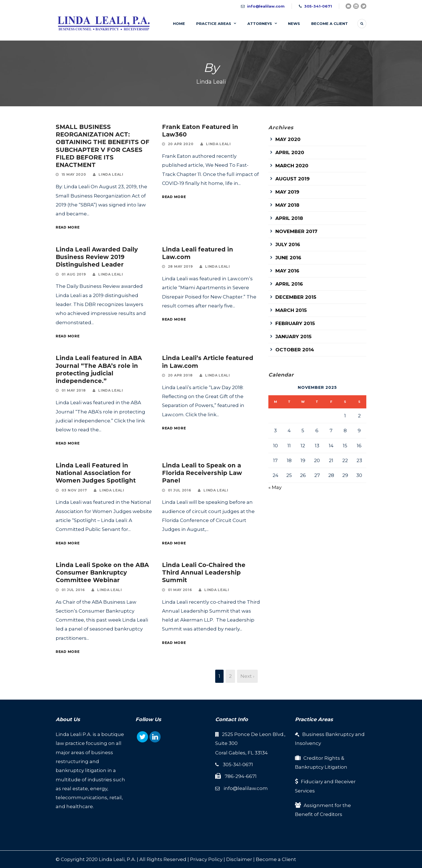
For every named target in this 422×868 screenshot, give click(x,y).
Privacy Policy (206, 859)
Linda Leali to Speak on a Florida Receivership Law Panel (202, 473)
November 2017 (296, 231)
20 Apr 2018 (180, 375)
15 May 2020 (74, 174)
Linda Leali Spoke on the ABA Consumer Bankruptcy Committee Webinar (102, 573)
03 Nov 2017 (74, 490)
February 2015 (295, 323)
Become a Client (276, 859)
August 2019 (292, 179)
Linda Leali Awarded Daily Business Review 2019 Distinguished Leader (97, 257)
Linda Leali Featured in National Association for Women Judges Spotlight (96, 473)
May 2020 (288, 139)
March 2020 (292, 166)
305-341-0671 (318, 6)
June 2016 (288, 258)
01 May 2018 (74, 390)
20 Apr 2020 (181, 144)
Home (179, 23)
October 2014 (295, 350)
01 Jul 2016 (180, 490)
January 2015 (293, 337)
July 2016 (288, 244)
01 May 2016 (180, 590)
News (294, 23)
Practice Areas (214, 23)
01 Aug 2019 (74, 274)
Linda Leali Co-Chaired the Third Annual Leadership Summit (204, 573)
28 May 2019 (180, 266)
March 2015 (291, 310)
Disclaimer (239, 859)
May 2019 (287, 192)
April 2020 (290, 152)
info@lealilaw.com (266, 6)
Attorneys (260, 23)
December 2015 (296, 297)
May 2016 (287, 271)
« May (275, 487)
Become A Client (330, 23)
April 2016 (289, 284)
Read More (68, 227)
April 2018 (289, 218)
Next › (247, 676)
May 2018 (287, 205)
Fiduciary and (318, 782)
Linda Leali (111, 174)
